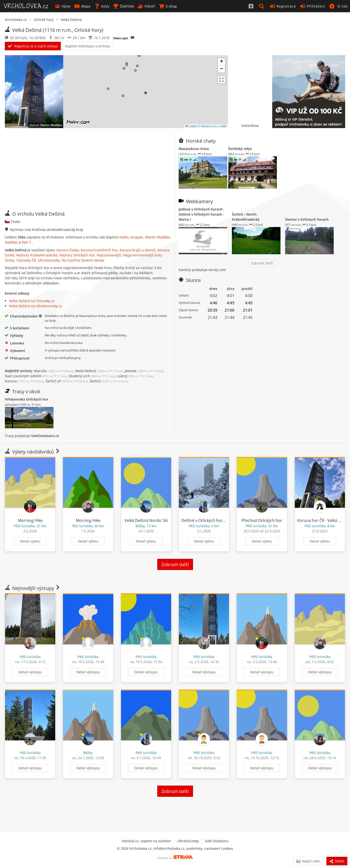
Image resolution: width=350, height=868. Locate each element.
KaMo (124, 237)
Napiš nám (308, 861)
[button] (262, 6)
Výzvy (63, 6)
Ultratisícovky (49, 260)
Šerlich (109, 381)
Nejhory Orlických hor (77, 255)
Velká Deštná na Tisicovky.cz (32, 301)
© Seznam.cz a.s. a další (213, 126)
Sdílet (337, 861)
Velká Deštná (71, 20)
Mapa (82, 6)
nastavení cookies (219, 848)
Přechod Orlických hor (262, 520)
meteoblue (250, 126)
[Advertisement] (88, 172)
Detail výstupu (30, 672)
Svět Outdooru (217, 841)
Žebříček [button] (124, 6)
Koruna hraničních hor (99, 250)
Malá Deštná (99, 371)
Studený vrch (92, 376)
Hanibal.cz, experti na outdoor (146, 841)
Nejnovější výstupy (33, 588)
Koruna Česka (68, 250)
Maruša (54, 371)
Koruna (24, 381)
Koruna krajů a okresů (138, 250)
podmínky (194, 848)
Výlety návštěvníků (33, 452)
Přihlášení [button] (313, 6)
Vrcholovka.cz (16, 20)
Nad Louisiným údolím (36, 376)
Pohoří (146, 6)
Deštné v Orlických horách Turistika (214, 520)
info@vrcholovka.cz (169, 848)
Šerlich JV (67, 381)
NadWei (11, 242)
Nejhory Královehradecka (37, 255)
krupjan (137, 237)
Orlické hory (44, 20)
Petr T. (27, 242)
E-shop (168, 6)
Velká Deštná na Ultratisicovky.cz (35, 306)
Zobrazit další (262, 263)
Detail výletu (30, 541)
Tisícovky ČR (26, 260)
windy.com (217, 270)
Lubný (135, 376)
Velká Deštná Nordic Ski (146, 520)
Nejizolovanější (109, 255)
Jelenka (144, 371)
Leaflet (191, 126)
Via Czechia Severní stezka (83, 260)
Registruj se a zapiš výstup (33, 46)
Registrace (283, 6)
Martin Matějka (51, 125)
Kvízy (102, 6)
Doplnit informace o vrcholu (88, 46)
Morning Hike (30, 520)
